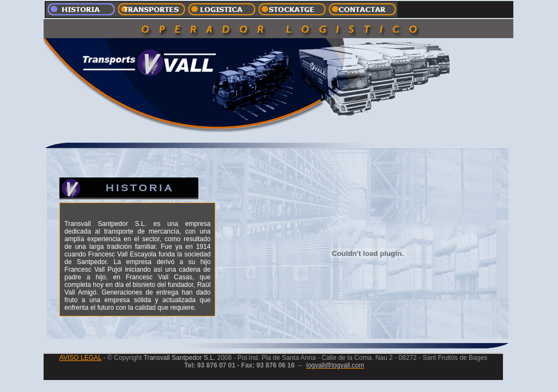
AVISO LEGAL (80, 358)
